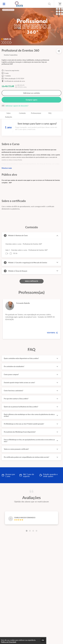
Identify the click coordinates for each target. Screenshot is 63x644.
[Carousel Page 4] (36, 531)
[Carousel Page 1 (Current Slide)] (27, 531)
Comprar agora (31, 100)
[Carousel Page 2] (30, 531)
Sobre (9, 113)
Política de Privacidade (9, 642)
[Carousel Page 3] (33, 531)
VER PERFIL (52, 333)
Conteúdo (22, 113)
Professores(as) (36, 113)
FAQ (50, 113)
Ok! (43, 640)
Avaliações (9, 117)
